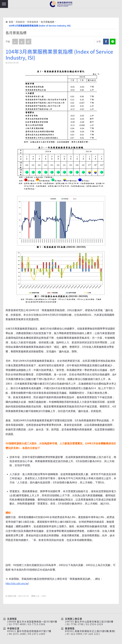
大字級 (28, 42)
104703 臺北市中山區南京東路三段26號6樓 (89, 622)
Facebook (106, 42)
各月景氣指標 (47, 22)
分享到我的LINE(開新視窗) (113, 42)
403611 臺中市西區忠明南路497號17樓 (29, 631)
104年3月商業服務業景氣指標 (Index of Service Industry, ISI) (40, 26)
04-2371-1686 (17, 634)
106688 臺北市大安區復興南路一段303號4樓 (32, 622)
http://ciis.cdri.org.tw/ (17, 584)
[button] (4, 4)
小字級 (15, 42)
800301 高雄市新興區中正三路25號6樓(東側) (90, 631)
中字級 (22, 42)
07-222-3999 (74, 634)
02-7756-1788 (75, 624)
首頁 (11, 22)
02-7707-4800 (17, 624)
